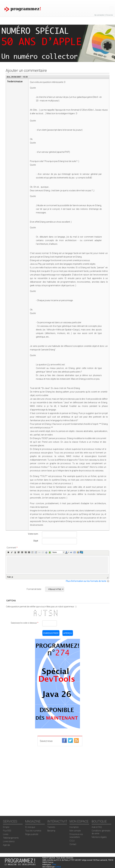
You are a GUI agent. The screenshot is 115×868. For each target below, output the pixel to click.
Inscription (74, 827)
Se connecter (99, 15)
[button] (8, 552)
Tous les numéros (33, 831)
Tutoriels (51, 827)
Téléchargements (11, 838)
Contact (73, 844)
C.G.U (72, 841)
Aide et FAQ (97, 827)
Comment (12, 548)
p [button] (12, 577)
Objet (36, 541)
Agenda (6, 845)
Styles (55, 552)
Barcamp (51, 831)
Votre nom (33, 534)
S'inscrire (109, 15)
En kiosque (30, 827)
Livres (6, 834)
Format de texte (34, 589)
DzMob (58, 867)
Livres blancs (9, 841)
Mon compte (75, 831)
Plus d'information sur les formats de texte (86, 581)
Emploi (6, 827)
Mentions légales (99, 837)
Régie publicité (32, 834)
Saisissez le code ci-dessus (25, 623)
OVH (54, 865)
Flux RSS (7, 831)
